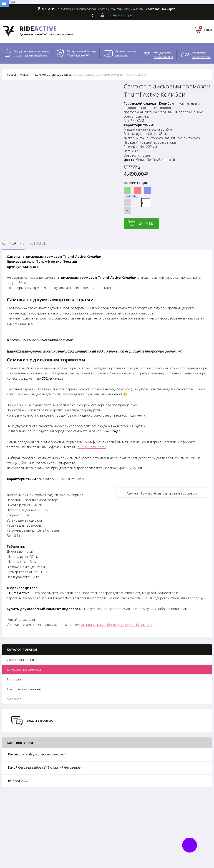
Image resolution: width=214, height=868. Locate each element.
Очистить (131, 196)
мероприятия (164, 57)
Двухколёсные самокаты (24, 670)
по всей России (201, 57)
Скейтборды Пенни (20, 660)
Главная (12, 75)
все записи (18, 781)
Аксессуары (15, 699)
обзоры (131, 51)
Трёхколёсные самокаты (24, 689)
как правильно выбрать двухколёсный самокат (116, 625)
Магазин (26, 75)
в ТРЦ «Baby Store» (92, 447)
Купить (145, 223)
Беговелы (14, 679)
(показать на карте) (161, 9)
